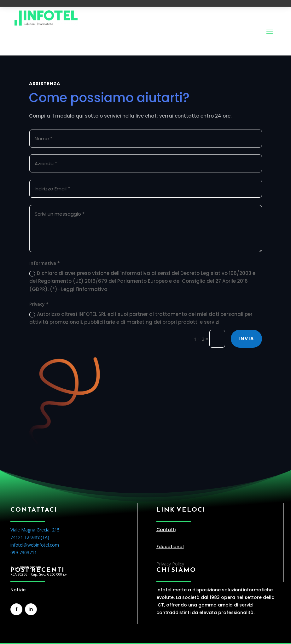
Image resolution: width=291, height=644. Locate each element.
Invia (246, 339)
